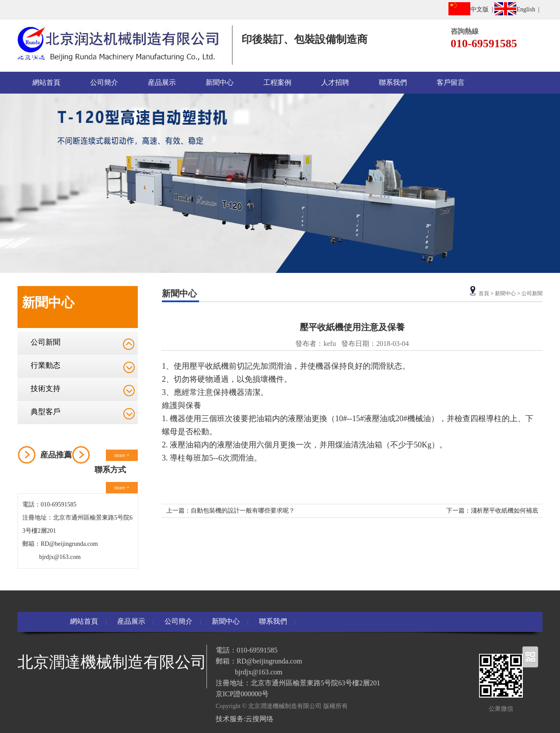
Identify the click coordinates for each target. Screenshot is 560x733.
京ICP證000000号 (242, 694)
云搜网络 (259, 719)
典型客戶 (45, 412)
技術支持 (45, 389)
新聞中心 (220, 82)
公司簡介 (104, 82)
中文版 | (471, 9)
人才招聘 (335, 82)
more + (122, 455)
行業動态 (45, 365)
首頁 (484, 293)
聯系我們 (393, 82)
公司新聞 (45, 342)
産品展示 (162, 82)
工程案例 (277, 82)
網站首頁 (46, 82)
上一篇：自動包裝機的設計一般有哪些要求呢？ (231, 511)
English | (518, 9)
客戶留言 (451, 82)
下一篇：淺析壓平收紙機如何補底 (492, 511)
